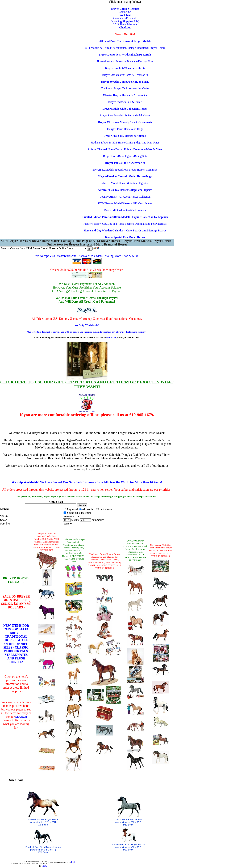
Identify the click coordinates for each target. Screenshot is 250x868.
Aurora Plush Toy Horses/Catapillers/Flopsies (125, 190)
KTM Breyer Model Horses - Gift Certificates (125, 203)
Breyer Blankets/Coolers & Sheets (125, 68)
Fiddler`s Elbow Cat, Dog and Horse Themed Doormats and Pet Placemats (125, 224)
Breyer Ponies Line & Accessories (125, 163)
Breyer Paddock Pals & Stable (125, 102)
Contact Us (125, 12)
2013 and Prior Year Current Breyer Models (125, 41)
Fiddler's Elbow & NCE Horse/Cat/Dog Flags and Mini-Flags (125, 143)
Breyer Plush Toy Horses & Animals (125, 136)
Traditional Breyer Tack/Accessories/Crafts (125, 88)
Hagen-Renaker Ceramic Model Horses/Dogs (125, 176)
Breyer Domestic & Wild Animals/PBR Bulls (125, 55)
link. (44, 866)
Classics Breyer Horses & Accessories (125, 95)
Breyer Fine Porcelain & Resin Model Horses (125, 115)
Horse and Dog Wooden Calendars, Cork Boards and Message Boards (125, 230)
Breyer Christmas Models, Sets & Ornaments (125, 122)
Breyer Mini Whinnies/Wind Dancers (125, 210)
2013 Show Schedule (125, 24)
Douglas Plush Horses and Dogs (125, 129)
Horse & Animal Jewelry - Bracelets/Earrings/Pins (125, 61)
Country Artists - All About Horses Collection (125, 197)
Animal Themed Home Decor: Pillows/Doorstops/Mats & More (125, 149)
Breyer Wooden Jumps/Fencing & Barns (125, 82)
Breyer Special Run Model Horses (125, 237)
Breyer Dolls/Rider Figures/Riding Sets (125, 156)
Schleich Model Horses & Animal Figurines (125, 183)
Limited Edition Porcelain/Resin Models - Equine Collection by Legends (125, 217)
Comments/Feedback (125, 18)
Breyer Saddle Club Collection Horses (125, 109)
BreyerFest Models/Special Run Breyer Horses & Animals (125, 170)
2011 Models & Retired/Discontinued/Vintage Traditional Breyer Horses (125, 48)
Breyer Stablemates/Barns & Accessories (125, 75)
